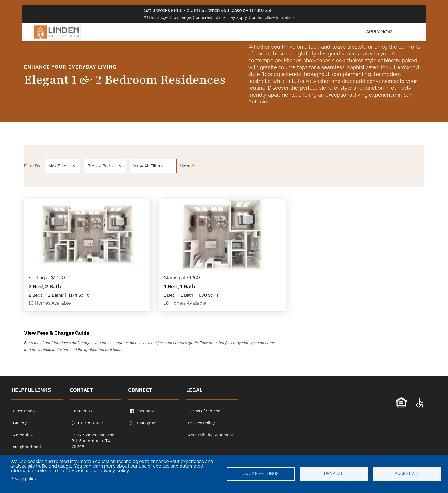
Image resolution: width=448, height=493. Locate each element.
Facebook (142, 411)
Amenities (23, 435)
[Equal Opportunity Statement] (401, 403)
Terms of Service (204, 411)
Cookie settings (261, 474)
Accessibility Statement (211, 435)
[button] (62, 166)
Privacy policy (23, 479)
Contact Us (82, 411)
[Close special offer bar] (405, 14)
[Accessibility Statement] (419, 403)
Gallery (20, 423)
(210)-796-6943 (87, 423)
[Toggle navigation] (408, 32)
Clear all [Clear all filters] (188, 165)
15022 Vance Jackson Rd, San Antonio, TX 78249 (93, 441)
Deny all (334, 474)
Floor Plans (24, 411)
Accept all (407, 474)
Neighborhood (27, 447)
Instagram (143, 423)
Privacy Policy (201, 423)
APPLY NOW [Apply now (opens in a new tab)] (379, 32)
